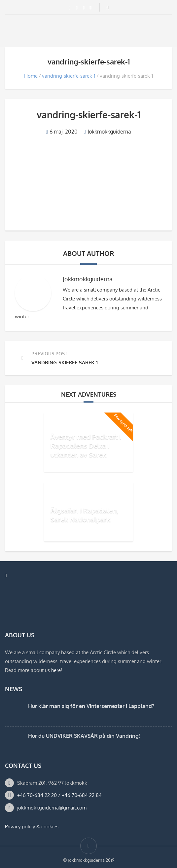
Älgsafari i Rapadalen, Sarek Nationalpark (84, 514)
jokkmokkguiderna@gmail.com (52, 808)
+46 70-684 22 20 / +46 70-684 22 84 (59, 795)
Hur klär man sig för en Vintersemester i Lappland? (91, 706)
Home (31, 76)
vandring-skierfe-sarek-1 (69, 76)
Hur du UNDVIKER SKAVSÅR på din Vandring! (84, 736)
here (56, 670)
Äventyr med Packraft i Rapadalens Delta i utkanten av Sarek (86, 445)
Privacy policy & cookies (32, 827)
